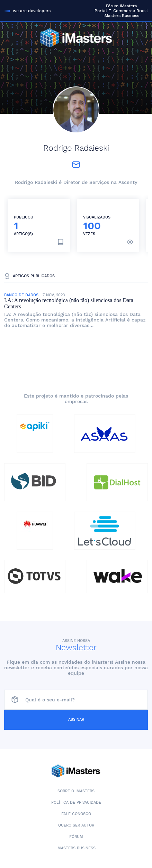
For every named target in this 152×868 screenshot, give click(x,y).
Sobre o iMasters (76, 791)
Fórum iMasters (121, 6)
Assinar (76, 720)
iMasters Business (121, 16)
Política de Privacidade (76, 802)
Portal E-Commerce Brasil (121, 11)
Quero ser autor (76, 825)
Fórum (76, 837)
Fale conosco (76, 814)
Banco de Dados (21, 295)
